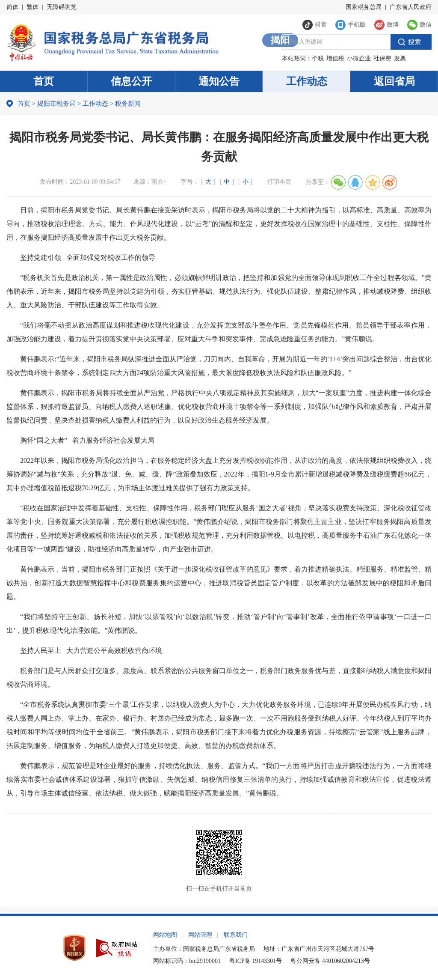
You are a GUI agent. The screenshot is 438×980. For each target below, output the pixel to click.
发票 (400, 58)
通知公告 (219, 81)
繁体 (33, 7)
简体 (12, 7)
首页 (44, 81)
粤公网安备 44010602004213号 (330, 961)
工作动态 (307, 81)
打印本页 (279, 182)
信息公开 (131, 81)
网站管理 (200, 935)
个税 (318, 58)
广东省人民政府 (411, 7)
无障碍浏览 (62, 7)
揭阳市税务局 (56, 104)
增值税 (335, 58)
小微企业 (359, 58)
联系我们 (236, 935)
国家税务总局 (364, 7)
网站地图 (165, 935)
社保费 (382, 58)
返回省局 (394, 81)
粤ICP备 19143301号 (256, 961)
